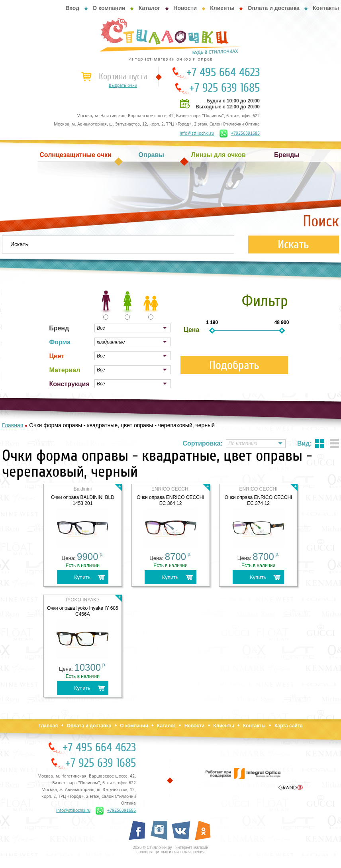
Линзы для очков (219, 155)
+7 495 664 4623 (223, 73)
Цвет (57, 356)
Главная (48, 726)
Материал (65, 370)
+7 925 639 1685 (224, 88)
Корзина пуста (123, 77)
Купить (82, 577)
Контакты (326, 8)
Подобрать (234, 365)
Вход (72, 8)
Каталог (149, 8)
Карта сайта (289, 726)
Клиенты (222, 8)
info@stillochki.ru (197, 134)
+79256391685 (240, 134)
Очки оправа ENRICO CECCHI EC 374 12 (259, 500)
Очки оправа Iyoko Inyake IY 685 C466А (83, 611)
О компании (109, 8)
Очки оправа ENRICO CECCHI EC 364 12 (170, 500)
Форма (60, 342)
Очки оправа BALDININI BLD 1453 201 (83, 500)
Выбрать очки (123, 86)
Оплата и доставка (274, 8)
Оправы (151, 155)
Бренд (59, 328)
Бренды (287, 155)
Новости (185, 8)
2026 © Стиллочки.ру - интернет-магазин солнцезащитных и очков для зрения (170, 850)
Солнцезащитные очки (75, 155)
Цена (191, 330)
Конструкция (69, 384)
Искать (293, 244)
